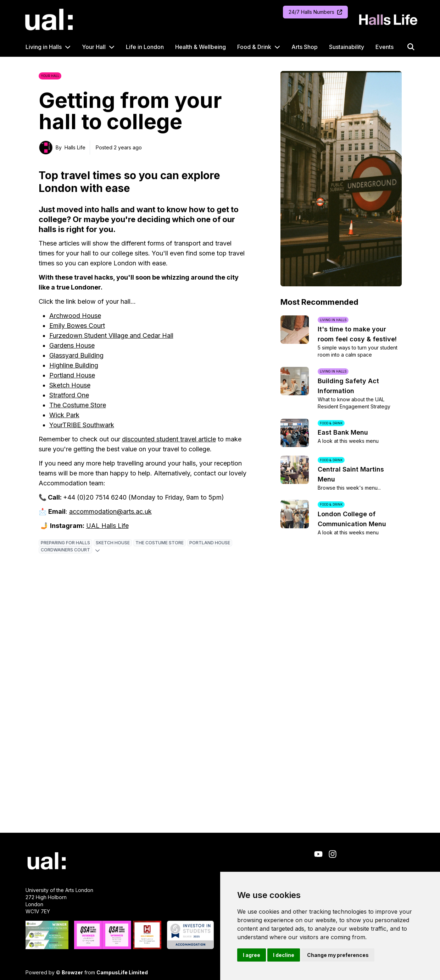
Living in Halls (44, 47)
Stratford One (69, 395)
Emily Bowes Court (77, 326)
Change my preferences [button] (338, 955)
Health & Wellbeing (200, 47)
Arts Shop (305, 47)
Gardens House (72, 345)
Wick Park (64, 415)
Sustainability (347, 47)
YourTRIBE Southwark (82, 425)
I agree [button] (252, 955)
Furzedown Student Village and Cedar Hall (111, 335)
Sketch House (70, 385)
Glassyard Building (76, 355)
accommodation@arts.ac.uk (110, 511)
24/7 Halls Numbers (315, 12)
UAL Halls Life (107, 526)
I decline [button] (284, 955)
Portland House (72, 375)
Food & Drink (254, 47)
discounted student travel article (169, 439)
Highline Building (74, 365)
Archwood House (75, 316)
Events (385, 47)
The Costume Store (78, 405)
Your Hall (94, 47)
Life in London (145, 47)
